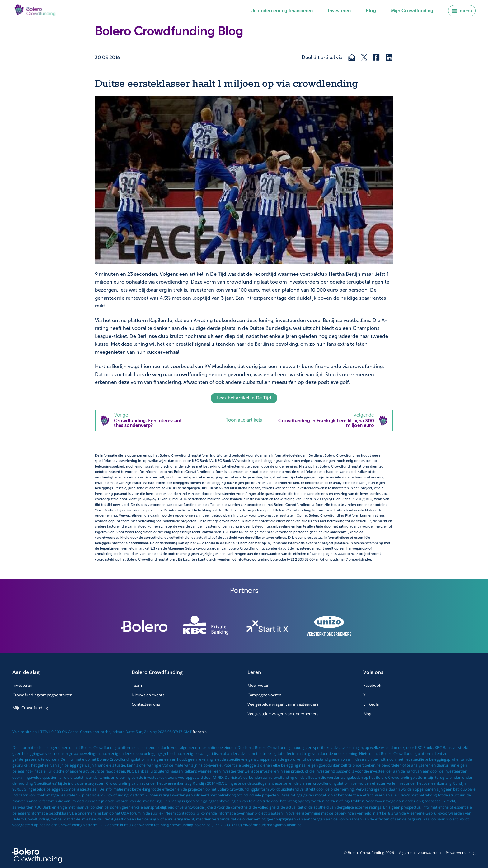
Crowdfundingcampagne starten (42, 695)
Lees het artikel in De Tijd (244, 398)
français (200, 732)
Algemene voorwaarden (420, 853)
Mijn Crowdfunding (412, 11)
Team (137, 685)
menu (462, 11)
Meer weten (258, 685)
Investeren (339, 11)
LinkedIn (371, 704)
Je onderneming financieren (282, 11)
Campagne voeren (264, 695)
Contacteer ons (146, 704)
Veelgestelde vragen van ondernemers (283, 714)
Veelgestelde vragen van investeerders (283, 704)
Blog (371, 11)
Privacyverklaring (461, 853)
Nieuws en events (148, 695)
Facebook (372, 685)
